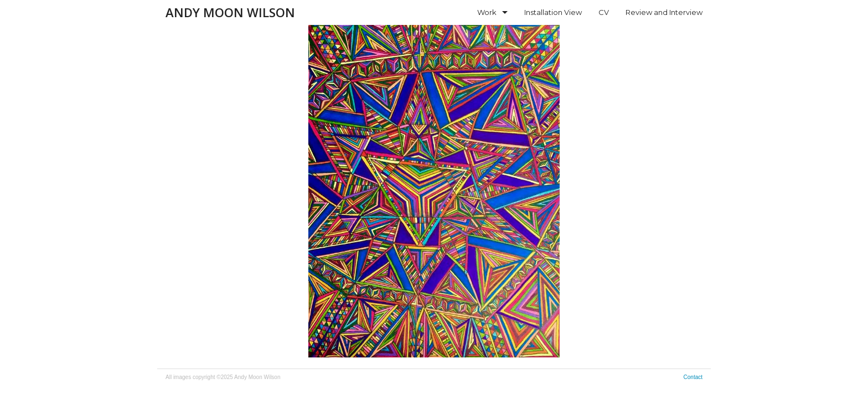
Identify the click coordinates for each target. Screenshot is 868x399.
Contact (693, 377)
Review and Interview (664, 12)
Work (487, 12)
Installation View (553, 12)
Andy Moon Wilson (230, 12)
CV (604, 12)
